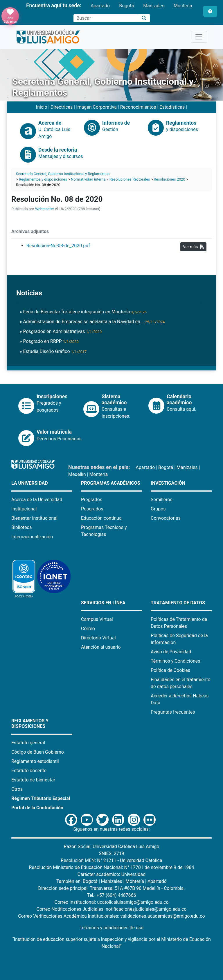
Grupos (158, 509)
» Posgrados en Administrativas (61, 331)
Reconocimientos (138, 107)
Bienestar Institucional (34, 518)
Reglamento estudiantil (35, 761)
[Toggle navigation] (199, 37)
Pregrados (92, 500)
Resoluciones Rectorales (130, 179)
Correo (88, 629)
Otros (17, 789)
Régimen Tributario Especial (41, 798)
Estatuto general (28, 743)
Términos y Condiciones (176, 661)
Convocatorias (166, 518)
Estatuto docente (29, 771)
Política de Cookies (170, 670)
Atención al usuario (101, 647)
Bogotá (126, 6)
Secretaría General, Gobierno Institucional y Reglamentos (63, 174)
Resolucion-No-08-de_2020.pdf (58, 246)
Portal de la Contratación (37, 808)
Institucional (24, 509)
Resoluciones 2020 (170, 179)
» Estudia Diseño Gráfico (53, 351)
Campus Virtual (97, 619)
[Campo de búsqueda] (106, 18)
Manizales (154, 6)
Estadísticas (172, 107)
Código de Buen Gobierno (38, 752)
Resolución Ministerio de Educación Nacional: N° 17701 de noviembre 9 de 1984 (112, 867)
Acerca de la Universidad (37, 500)
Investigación (168, 483)
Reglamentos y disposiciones (43, 179)
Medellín (77, 474)
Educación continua (101, 518)
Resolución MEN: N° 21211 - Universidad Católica (111, 860)
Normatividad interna (88, 179)
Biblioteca (22, 527)
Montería (183, 6)
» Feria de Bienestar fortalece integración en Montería (83, 312)
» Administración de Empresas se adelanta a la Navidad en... (92, 322)
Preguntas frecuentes (173, 712)
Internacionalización (32, 537)
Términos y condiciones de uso (111, 928)
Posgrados (92, 509)
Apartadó (100, 6)
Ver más (193, 247)
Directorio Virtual (98, 638)
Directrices (62, 107)
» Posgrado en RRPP (49, 341)
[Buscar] (144, 18)
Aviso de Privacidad (171, 652)
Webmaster (45, 209)
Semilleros (162, 500)
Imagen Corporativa (96, 107)
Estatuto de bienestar (33, 780)
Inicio (42, 107)
